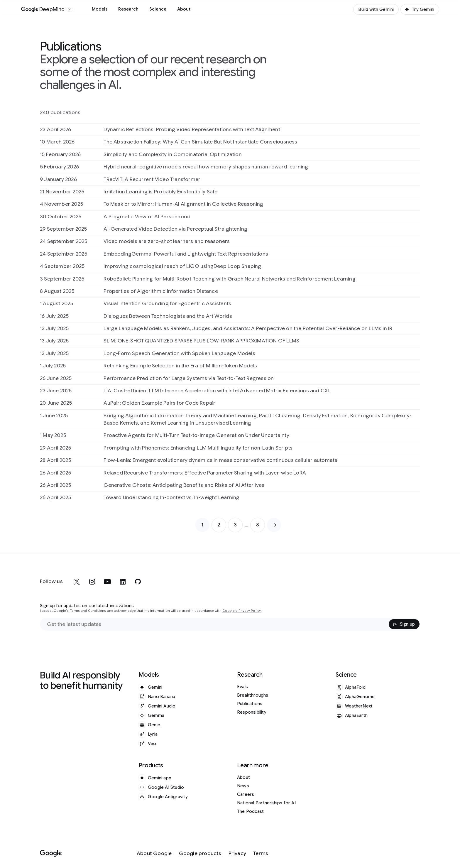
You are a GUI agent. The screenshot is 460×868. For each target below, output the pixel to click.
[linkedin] (123, 582)
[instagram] (92, 582)
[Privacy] (237, 853)
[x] (77, 582)
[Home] (43, 9)
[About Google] (154, 853)
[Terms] (261, 853)
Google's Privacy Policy (242, 611)
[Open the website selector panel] (70, 9)
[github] (138, 582)
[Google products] (200, 853)
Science (158, 9)
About (184, 9)
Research (128, 9)
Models (100, 9)
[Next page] (274, 525)
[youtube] (107, 582)
